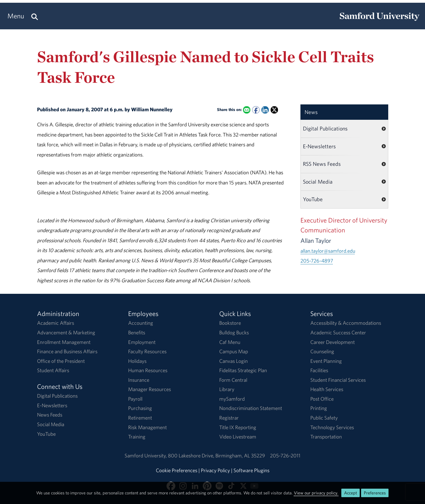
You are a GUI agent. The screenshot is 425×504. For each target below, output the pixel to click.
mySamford (232, 399)
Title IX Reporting (238, 427)
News (311, 112)
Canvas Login (233, 361)
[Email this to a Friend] (247, 110)
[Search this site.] (35, 16)
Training (137, 437)
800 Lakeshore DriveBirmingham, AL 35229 (216, 455)
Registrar (229, 418)
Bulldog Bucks (234, 332)
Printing (319, 408)
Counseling (322, 351)
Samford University (146, 455)
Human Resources (148, 370)
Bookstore (230, 323)
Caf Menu (230, 342)
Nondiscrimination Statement (251, 408)
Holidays (137, 361)
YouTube (313, 199)
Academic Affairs (56, 323)
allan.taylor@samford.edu (328, 251)
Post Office (322, 399)
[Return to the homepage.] (379, 21)
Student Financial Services (338, 380)
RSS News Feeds (322, 164)
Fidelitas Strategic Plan (243, 370)
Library (227, 389)
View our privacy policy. (316, 493)
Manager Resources (150, 389)
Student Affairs (53, 370)
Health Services (327, 389)
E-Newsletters (319, 146)
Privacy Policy (215, 470)
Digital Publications (325, 128)
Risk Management (147, 427)
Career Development (333, 342)
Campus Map (234, 351)
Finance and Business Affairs (67, 351)
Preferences (375, 493)
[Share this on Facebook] (256, 110)
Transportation (326, 437)
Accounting (141, 323)
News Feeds (50, 415)
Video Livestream (238, 437)
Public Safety (324, 418)
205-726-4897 (317, 261)
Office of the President (61, 361)
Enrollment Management (64, 342)
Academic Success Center (338, 332)
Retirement (140, 418)
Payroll (135, 399)
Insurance (139, 380)
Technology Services (332, 427)
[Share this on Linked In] (265, 110)
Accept (351, 493)
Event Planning (326, 361)
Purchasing (140, 408)
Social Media (318, 182)
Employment (142, 342)
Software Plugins (251, 470)
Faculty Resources (147, 351)
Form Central (233, 380)
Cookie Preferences (177, 470)
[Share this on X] (274, 110)
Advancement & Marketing (66, 332)
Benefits (137, 332)
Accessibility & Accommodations (346, 323)
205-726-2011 (285, 455)
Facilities (319, 370)
